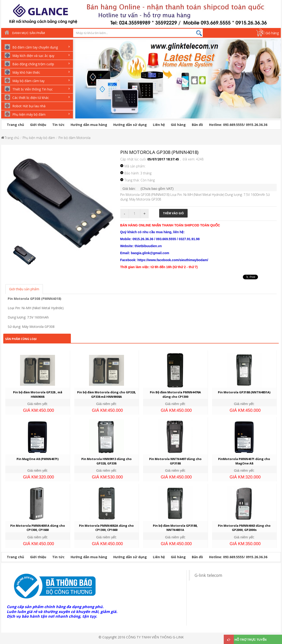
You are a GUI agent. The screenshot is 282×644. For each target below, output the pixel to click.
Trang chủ (15, 125)
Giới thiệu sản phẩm (24, 289)
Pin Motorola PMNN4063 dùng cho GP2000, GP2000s (244, 528)
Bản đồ (197, 125)
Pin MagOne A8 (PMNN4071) (38, 459)
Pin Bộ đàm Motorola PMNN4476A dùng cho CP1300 (175, 394)
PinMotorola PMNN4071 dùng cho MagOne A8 (244, 461)
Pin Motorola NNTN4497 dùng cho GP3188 (175, 461)
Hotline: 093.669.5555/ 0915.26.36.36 (238, 125)
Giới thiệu (38, 125)
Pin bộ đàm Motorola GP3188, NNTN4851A (175, 528)
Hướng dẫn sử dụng (130, 125)
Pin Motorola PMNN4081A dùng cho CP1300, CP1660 (38, 528)
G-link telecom (208, 575)
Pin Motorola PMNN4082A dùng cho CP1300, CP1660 (106, 528)
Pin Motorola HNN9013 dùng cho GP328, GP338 (107, 461)
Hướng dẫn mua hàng (89, 125)
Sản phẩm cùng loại (21, 339)
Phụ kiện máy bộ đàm (39, 138)
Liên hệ (159, 125)
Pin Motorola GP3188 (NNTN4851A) (244, 392)
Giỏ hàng (272, 33)
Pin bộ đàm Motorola (74, 138)
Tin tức (58, 125)
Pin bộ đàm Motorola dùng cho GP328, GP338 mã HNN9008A (107, 394)
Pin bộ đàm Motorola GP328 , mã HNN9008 (38, 394)
